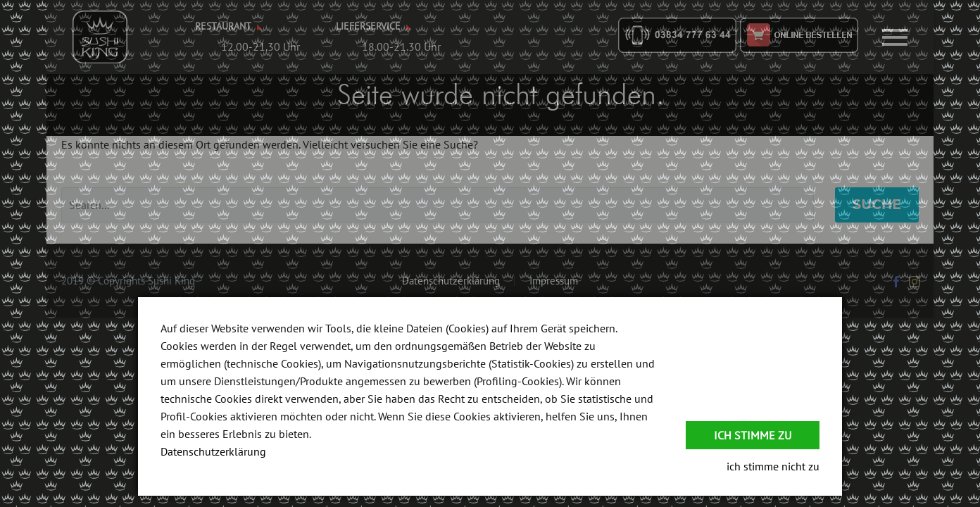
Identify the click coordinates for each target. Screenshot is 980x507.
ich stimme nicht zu (773, 466)
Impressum (554, 281)
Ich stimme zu (753, 435)
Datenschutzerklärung (451, 281)
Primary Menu (895, 37)
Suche (877, 205)
